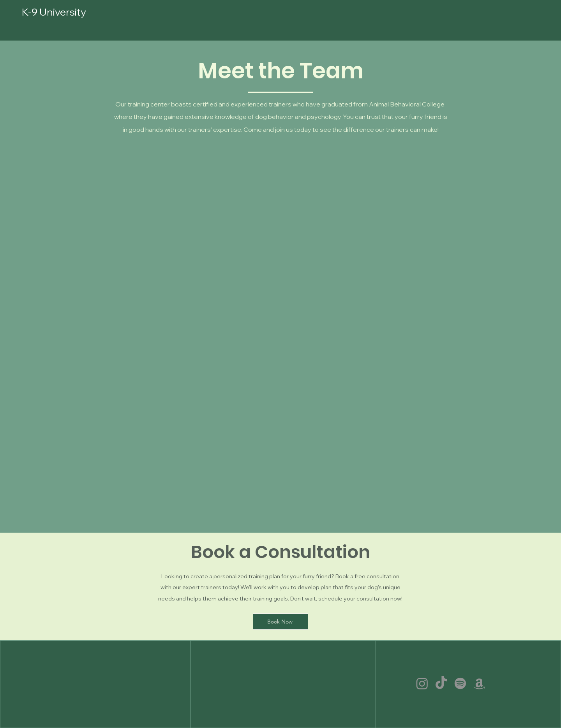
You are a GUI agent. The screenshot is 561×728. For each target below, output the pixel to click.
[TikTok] (441, 683)
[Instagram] (422, 683)
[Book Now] (280, 622)
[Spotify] (460, 683)
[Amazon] (479, 683)
